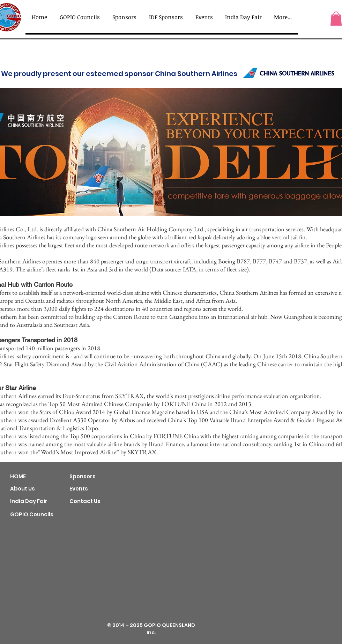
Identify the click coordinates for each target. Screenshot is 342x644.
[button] (336, 19)
